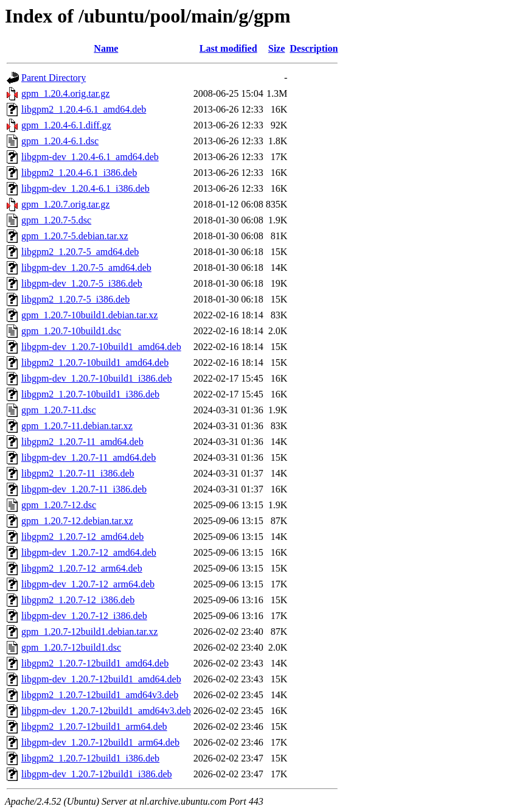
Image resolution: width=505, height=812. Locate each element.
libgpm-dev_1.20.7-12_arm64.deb (88, 584)
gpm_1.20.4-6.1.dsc (60, 141)
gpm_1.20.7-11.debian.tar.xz (77, 426)
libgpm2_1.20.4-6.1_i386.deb (79, 173)
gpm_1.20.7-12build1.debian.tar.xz (89, 632)
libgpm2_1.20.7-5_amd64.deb (80, 252)
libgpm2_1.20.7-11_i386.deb (78, 473)
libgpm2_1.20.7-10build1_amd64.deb (95, 362)
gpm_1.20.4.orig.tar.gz (65, 93)
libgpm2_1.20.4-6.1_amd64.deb (84, 109)
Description (314, 48)
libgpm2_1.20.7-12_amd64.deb (82, 537)
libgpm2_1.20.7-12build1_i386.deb (90, 758)
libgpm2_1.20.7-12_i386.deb (78, 600)
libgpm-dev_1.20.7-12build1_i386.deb (97, 774)
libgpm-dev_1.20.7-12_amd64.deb (89, 552)
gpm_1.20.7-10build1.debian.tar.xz (89, 315)
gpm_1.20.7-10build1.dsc (71, 331)
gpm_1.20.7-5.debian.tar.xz (75, 236)
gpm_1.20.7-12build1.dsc (71, 647)
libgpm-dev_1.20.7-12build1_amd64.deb (101, 679)
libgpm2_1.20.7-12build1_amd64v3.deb (100, 695)
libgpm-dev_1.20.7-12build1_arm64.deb (100, 742)
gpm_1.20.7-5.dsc (56, 220)
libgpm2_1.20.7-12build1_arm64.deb (94, 726)
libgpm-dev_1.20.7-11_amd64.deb (89, 457)
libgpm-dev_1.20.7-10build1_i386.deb (97, 378)
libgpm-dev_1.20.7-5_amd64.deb (86, 268)
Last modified (228, 48)
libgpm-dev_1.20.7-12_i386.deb (84, 616)
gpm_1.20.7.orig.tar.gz (65, 204)
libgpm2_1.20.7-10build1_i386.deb (90, 394)
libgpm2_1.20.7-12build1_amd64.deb (95, 663)
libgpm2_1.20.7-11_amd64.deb (82, 442)
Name (106, 48)
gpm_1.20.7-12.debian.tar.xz (77, 521)
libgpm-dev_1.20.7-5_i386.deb (82, 283)
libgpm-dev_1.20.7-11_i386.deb (84, 489)
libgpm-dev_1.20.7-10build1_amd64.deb (101, 347)
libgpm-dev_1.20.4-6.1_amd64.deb (90, 157)
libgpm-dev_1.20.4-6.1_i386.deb (85, 188)
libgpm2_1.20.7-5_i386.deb (75, 299)
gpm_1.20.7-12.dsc (59, 505)
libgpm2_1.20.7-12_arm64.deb (82, 568)
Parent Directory (54, 78)
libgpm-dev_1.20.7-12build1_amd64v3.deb (106, 711)
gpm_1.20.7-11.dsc (59, 410)
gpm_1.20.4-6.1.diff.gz (66, 125)
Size (277, 48)
